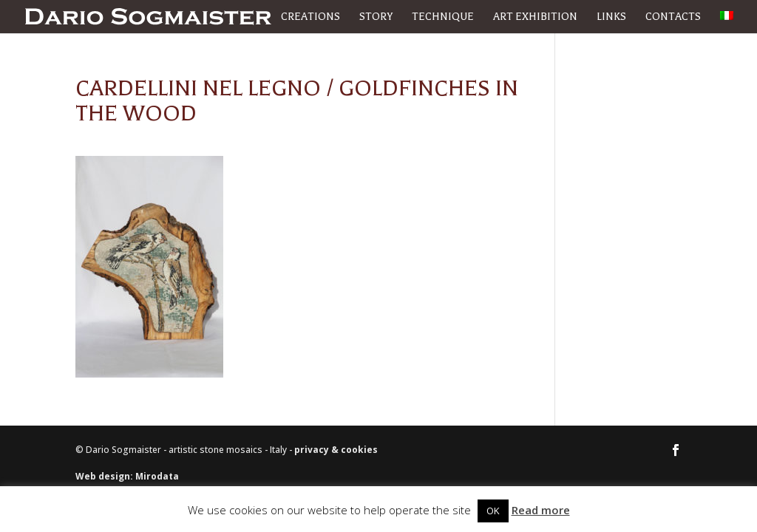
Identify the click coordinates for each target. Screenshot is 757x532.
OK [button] (493, 511)
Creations (310, 17)
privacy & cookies (336, 450)
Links (611, 17)
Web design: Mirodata (127, 476)
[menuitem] (727, 22)
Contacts (673, 17)
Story (376, 17)
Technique (443, 17)
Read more (541, 510)
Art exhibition (535, 17)
